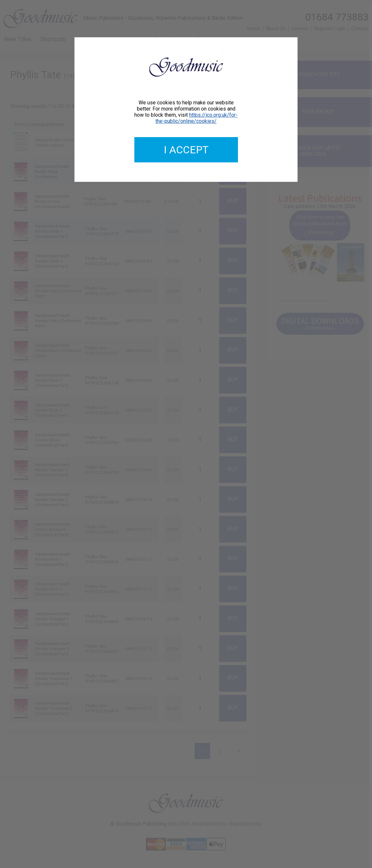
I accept (186, 150)
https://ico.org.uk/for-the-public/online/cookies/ (197, 118)
